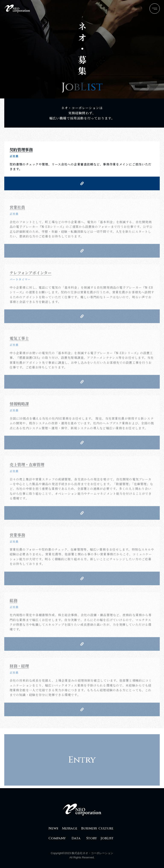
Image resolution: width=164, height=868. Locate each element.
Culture (106, 828)
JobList (107, 838)
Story (92, 838)
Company (57, 838)
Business (89, 828)
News (53, 828)
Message (70, 828)
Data (76, 838)
